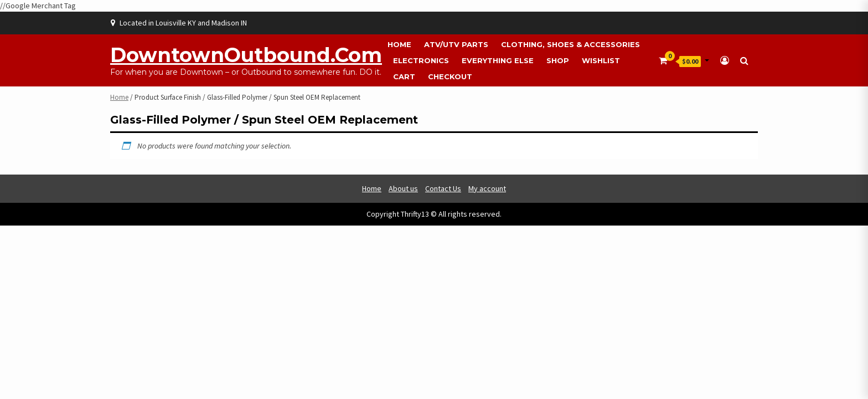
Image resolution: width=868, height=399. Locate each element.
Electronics (421, 60)
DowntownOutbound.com (246, 55)
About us (403, 188)
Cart (404, 76)
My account (487, 188)
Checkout (450, 76)
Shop (558, 60)
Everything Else (498, 60)
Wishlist (601, 60)
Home (399, 44)
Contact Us (443, 188)
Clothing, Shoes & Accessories (570, 44)
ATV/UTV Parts (456, 44)
